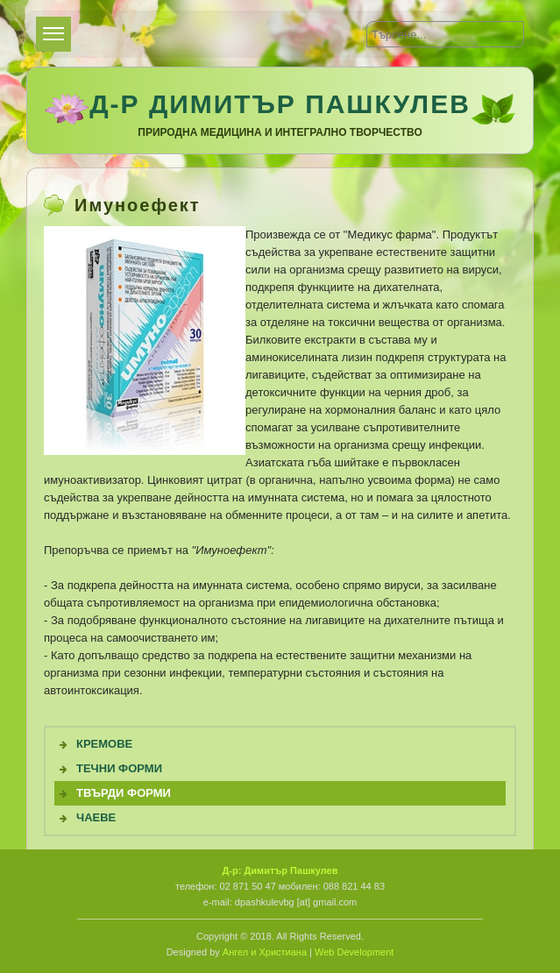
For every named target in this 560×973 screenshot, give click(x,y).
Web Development (354, 952)
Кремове (104, 744)
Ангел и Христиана (265, 952)
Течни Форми (119, 768)
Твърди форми (124, 793)
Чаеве (96, 817)
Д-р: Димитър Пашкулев (280, 870)
